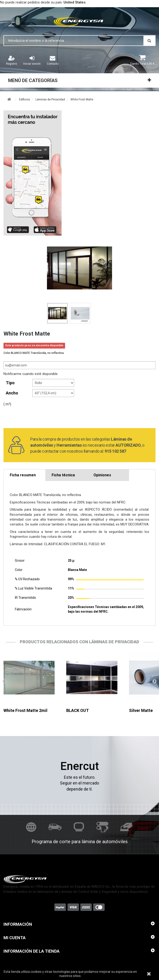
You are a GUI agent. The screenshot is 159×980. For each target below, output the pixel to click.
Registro (12, 60)
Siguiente (154, 681)
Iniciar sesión (32, 60)
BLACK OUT (78, 710)
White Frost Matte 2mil (25, 710)
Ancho (12, 393)
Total (142, 64)
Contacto (53, 60)
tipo (11, 383)
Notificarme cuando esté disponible (31, 374)
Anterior (5, 681)
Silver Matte (141, 710)
